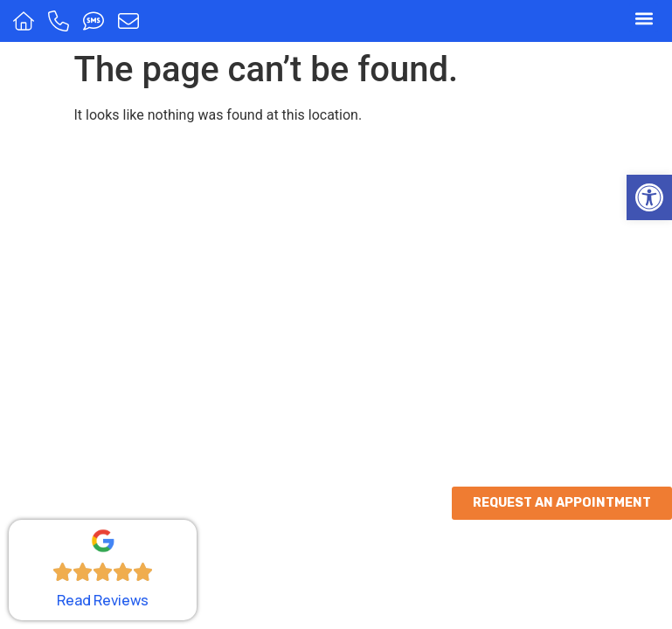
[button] (649, 197)
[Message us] (131, 21)
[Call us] (61, 21)
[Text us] (96, 21)
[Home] (26, 21)
